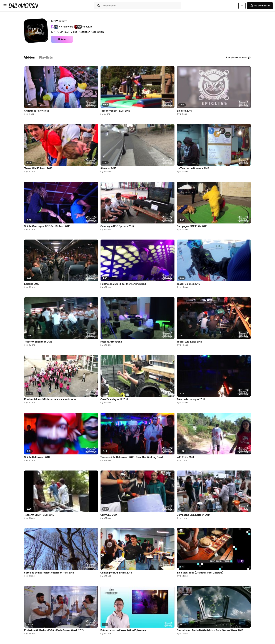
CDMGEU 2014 (109, 515)
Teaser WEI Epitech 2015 (38, 342)
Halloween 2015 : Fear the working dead (123, 284)
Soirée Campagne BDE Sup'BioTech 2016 (47, 226)
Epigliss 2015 (32, 284)
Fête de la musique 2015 (191, 399)
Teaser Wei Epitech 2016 (38, 168)
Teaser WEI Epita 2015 (189, 342)
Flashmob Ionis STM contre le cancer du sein (50, 399)
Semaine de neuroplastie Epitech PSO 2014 (49, 573)
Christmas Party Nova (37, 111)
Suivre (62, 39)
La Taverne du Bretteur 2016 (193, 168)
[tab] (29, 58)
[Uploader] (242, 6)
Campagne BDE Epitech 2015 (117, 226)
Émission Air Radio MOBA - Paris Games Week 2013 (54, 630)
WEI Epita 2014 (185, 457)
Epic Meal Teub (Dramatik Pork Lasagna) (200, 573)
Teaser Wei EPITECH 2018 (115, 111)
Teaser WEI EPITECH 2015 (39, 515)
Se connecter (260, 6)
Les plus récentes (238, 58)
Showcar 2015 (108, 168)
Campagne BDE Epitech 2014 (194, 515)
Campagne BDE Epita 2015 (192, 226)
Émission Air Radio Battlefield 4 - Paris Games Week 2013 (210, 630)
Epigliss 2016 (184, 111)
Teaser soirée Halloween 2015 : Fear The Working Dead (132, 457)
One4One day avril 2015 (114, 399)
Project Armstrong (111, 342)
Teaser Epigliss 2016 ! (189, 284)
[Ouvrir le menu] (5, 6)
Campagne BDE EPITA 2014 (116, 573)
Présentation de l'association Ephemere (123, 630)
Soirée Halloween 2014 (37, 457)
